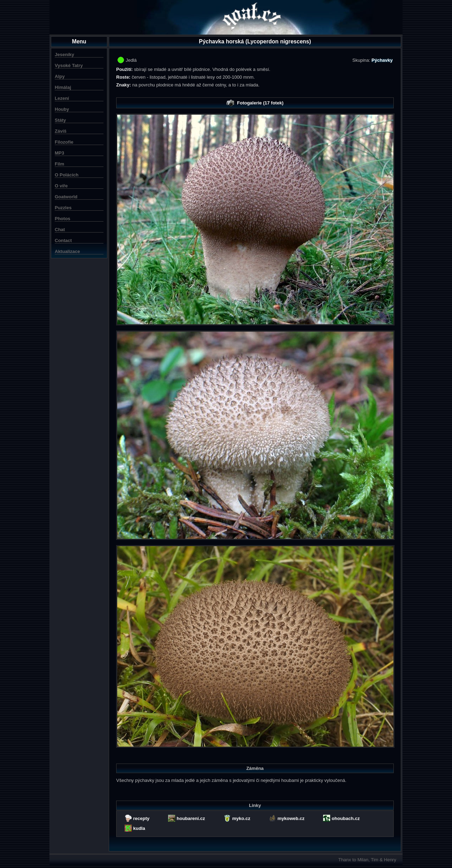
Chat (60, 230)
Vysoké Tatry (69, 65)
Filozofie (64, 142)
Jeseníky (64, 55)
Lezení (62, 98)
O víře (61, 186)
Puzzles (63, 208)
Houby (62, 109)
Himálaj (63, 87)
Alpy (60, 76)
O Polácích (67, 175)
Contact (63, 240)
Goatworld (66, 197)
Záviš (61, 131)
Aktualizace (67, 251)
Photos (63, 219)
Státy (60, 120)
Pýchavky (382, 60)
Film (60, 164)
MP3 (60, 153)
